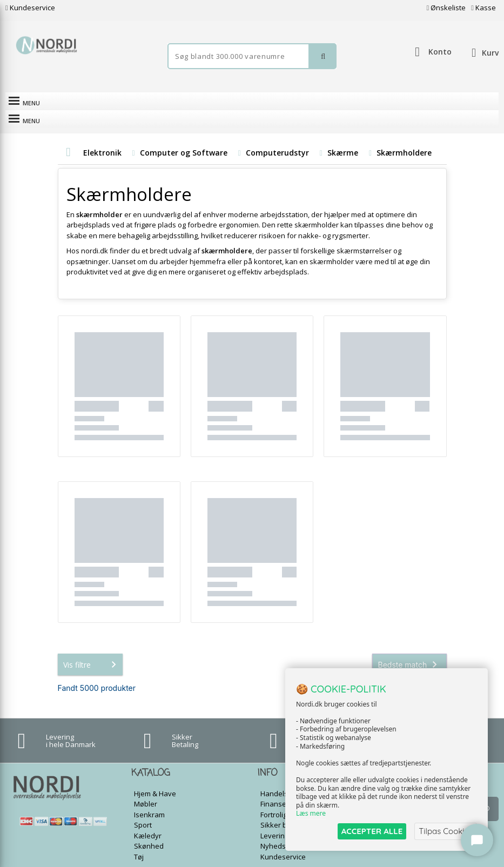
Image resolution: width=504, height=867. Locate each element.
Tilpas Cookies (446, 831)
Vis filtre (92, 647)
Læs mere (311, 814)
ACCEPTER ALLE (372, 831)
